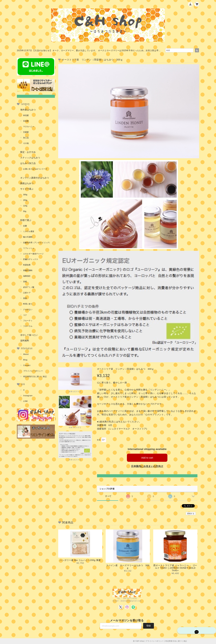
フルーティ (28, 321)
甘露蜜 (26, 132)
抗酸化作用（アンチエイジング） (37, 243)
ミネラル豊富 (29, 231)
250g (25, 200)
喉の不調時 (28, 237)
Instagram (28, 396)
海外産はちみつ (28, 110)
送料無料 (25, 341)
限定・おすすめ (28, 152)
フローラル (28, 326)
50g (25, 211)
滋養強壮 (27, 276)
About (26, 354)
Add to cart (147, 458)
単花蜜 (26, 115)
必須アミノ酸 (29, 287)
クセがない (28, 309)
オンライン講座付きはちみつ (35, 178)
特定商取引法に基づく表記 (35, 376)
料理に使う (28, 304)
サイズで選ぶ (27, 189)
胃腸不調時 (28, 270)
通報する (191, 514)
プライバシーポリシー (33, 371)
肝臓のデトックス (31, 259)
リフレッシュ (29, 248)
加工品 (26, 138)
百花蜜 (26, 121)
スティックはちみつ (30, 158)
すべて (108, 496)
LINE (26, 401)
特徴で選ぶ (26, 220)
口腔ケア (27, 293)
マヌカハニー (29, 127)
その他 (26, 143)
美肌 (25, 298)
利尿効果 (27, 265)
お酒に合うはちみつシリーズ (35, 169)
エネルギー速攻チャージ (33, 254)
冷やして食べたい (29, 335)
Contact (27, 365)
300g (25, 195)
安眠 (25, 282)
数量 (99, 440)
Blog (25, 360)
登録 (148, 626)
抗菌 (25, 226)
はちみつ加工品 (28, 163)
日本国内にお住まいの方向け (147, 466)
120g (25, 206)
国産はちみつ (27, 183)
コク (25, 315)
